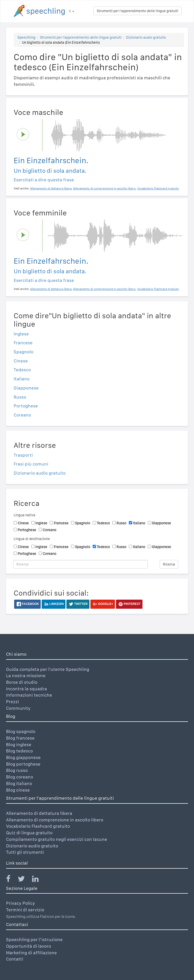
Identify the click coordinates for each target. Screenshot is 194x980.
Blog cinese (18, 790)
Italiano (22, 379)
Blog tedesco (19, 751)
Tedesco (22, 370)
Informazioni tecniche (29, 695)
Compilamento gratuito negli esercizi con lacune (57, 839)
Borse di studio (22, 682)
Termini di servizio (25, 910)
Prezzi (13, 702)
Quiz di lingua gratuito (29, 833)
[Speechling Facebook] (11, 880)
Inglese (21, 334)
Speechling (26, 37)
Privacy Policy (21, 903)
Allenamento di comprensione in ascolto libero (55, 820)
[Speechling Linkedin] (39, 880)
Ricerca (169, 564)
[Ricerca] (80, 564)
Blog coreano (20, 777)
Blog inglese (19, 744)
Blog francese (20, 738)
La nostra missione (26, 676)
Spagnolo (23, 352)
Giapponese (26, 388)
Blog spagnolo (21, 731)
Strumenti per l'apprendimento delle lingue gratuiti (138, 11)
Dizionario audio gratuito (146, 37)
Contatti (15, 959)
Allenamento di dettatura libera (39, 813)
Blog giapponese (23, 757)
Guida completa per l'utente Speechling (48, 669)
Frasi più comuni (31, 464)
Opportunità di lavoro (29, 946)
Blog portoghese (23, 764)
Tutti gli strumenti (25, 852)
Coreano (22, 415)
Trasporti (23, 455)
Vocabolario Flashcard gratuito (38, 826)
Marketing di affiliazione (31, 953)
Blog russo (17, 770)
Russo (20, 397)
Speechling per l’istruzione (34, 939)
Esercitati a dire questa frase (44, 180)
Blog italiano (19, 783)
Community (18, 708)
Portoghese (26, 406)
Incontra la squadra (27, 689)
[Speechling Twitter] (24, 880)
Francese (23, 343)
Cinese (21, 361)
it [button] (71, 11)
